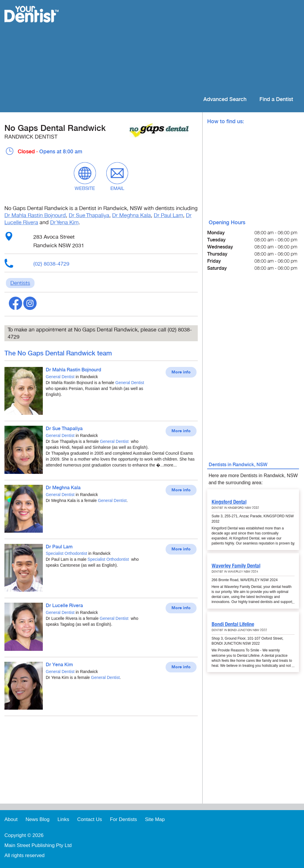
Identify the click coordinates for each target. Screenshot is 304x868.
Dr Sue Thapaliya (89, 215)
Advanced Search (225, 99)
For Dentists (123, 819)
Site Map (155, 819)
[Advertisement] (190, 47)
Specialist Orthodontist (66, 553)
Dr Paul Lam (168, 215)
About (11, 819)
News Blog (37, 819)
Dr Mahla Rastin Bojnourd (35, 215)
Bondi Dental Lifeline (233, 624)
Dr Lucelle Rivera (64, 606)
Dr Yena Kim (64, 222)
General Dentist (60, 377)
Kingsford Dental (229, 502)
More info (181, 372)
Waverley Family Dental (236, 566)
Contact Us (89, 819)
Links (63, 819)
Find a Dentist (276, 99)
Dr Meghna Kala (131, 215)
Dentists (20, 283)
